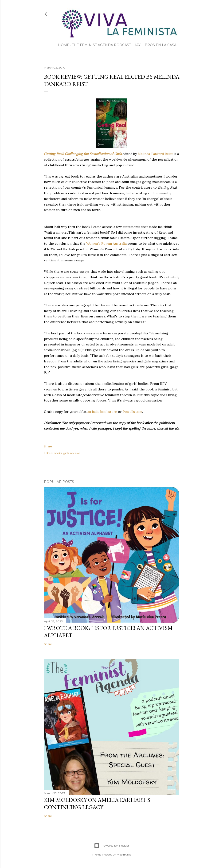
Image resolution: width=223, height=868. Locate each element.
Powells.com (132, 412)
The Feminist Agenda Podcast (101, 45)
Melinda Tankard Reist (155, 154)
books (58, 453)
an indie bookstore (102, 412)
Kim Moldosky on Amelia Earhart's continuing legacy (97, 803)
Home (64, 45)
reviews (75, 453)
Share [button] (48, 446)
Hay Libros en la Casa (155, 45)
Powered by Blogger (112, 846)
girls (66, 453)
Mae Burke (124, 854)
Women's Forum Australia (106, 243)
